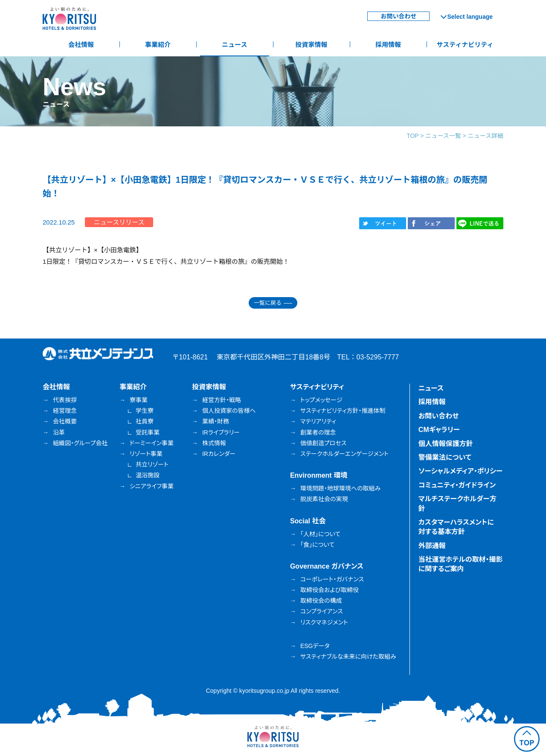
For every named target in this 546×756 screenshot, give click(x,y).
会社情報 (81, 45)
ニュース (234, 45)
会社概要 (65, 421)
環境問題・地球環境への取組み (340, 488)
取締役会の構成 (321, 601)
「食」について (317, 545)
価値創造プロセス (323, 443)
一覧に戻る (268, 303)
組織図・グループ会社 (80, 443)
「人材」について (320, 534)
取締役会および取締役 (330, 590)
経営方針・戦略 (222, 400)
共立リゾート (152, 464)
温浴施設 (148, 475)
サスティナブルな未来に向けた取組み (348, 657)
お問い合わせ (398, 16)
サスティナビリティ (465, 45)
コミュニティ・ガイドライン (457, 485)
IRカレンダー (219, 454)
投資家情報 (311, 45)
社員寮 (145, 421)
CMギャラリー (439, 430)
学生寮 (145, 411)
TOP (412, 136)
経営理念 (65, 411)
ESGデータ (315, 646)
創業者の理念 (318, 432)
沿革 (59, 432)
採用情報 (388, 45)
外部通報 (432, 546)
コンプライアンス (322, 611)
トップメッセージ (321, 400)
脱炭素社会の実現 (324, 499)
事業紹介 (158, 45)
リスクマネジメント (324, 622)
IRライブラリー (221, 432)
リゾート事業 (146, 454)
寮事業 (139, 400)
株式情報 (214, 443)
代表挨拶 (65, 400)
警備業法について (445, 457)
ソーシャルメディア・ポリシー (461, 471)
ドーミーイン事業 (152, 443)
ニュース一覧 (443, 136)
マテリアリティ (318, 421)
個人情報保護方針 (446, 444)
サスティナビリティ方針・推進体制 (343, 411)
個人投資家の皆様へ (229, 411)
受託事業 (148, 432)
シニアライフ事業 (152, 486)
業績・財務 (216, 421)
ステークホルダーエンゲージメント (344, 454)
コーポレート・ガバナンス (332, 579)
